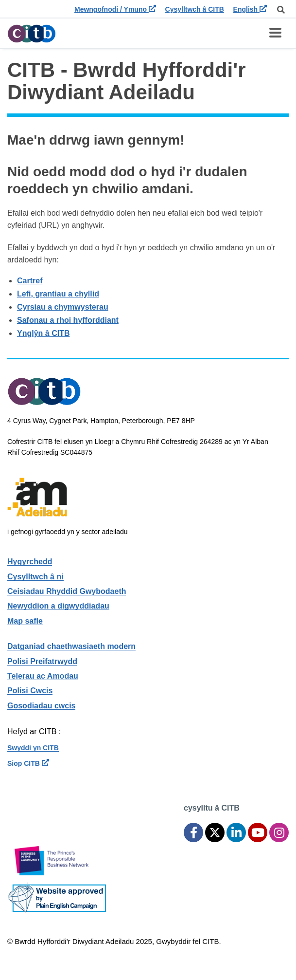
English (250, 9)
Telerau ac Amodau (43, 676)
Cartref (30, 281)
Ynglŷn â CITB (43, 333)
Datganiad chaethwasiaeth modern (71, 646)
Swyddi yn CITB (33, 748)
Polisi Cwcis (30, 691)
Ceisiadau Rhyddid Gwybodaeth (67, 591)
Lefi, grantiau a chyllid (58, 294)
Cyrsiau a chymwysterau (63, 307)
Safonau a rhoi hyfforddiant (68, 320)
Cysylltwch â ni (35, 577)
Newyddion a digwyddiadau (58, 606)
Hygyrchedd (30, 562)
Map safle (25, 621)
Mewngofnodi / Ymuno (115, 9)
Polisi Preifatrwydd (42, 661)
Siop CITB (28, 763)
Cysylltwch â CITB (195, 9)
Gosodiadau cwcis (41, 706)
